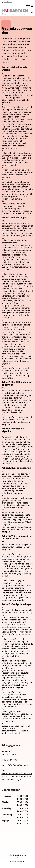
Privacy (13, 861)
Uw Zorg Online (15, 855)
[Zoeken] (32, 12)
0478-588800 (11, 760)
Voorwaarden (21, 861)
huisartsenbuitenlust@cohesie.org (17, 774)
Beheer (24, 855)
